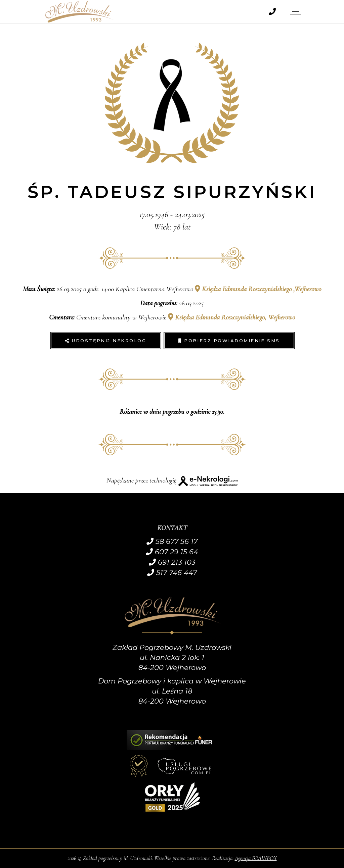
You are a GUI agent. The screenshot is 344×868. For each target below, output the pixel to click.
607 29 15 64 (172, 552)
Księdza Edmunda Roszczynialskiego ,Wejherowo (258, 289)
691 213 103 (172, 562)
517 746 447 (172, 573)
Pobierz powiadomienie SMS (229, 341)
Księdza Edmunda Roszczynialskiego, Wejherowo (231, 317)
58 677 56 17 (172, 541)
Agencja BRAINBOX (256, 858)
